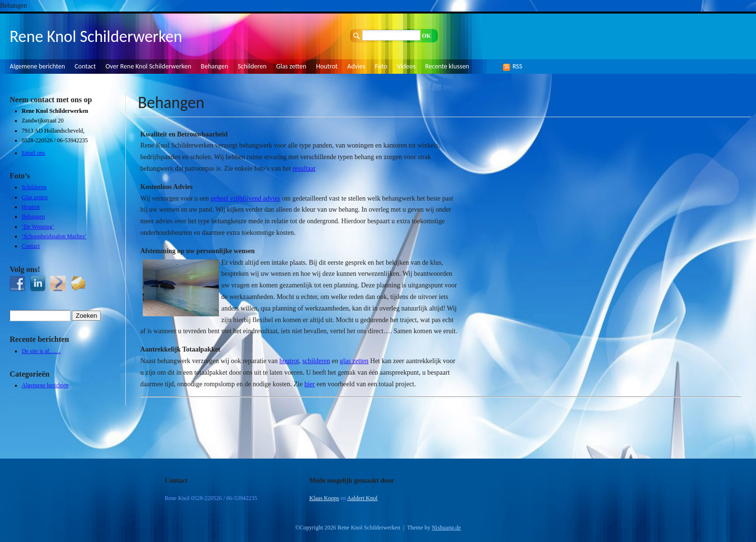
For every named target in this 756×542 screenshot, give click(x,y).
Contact (85, 66)
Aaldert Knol (362, 498)
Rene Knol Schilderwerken (96, 36)
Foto (381, 66)
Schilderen (252, 66)
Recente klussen (447, 66)
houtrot (289, 361)
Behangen (215, 66)
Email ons (33, 153)
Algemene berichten (37, 66)
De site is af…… (41, 351)
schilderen (316, 361)
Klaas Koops (324, 498)
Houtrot (327, 66)
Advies (356, 66)
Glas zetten (291, 66)
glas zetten (354, 361)
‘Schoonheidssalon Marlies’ (54, 236)
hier (310, 384)
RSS (515, 66)
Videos (406, 66)
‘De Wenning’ (38, 227)
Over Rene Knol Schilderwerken (148, 66)
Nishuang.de (446, 528)
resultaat (304, 169)
